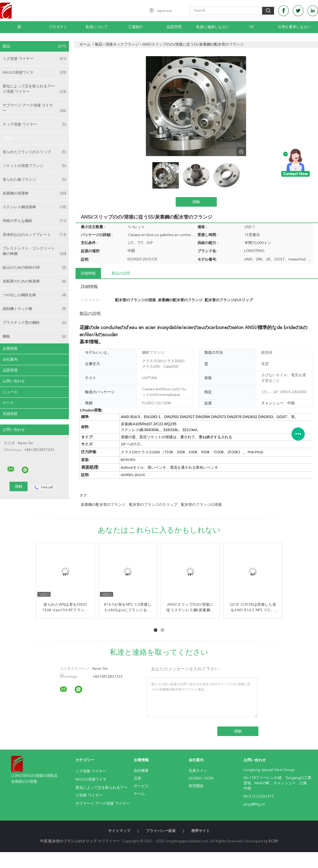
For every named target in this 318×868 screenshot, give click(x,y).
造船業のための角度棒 (34, 281)
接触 (196, 202)
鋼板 (34, 336)
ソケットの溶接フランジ (34, 166)
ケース (8, 403)
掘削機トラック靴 (34, 309)
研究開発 (196, 786)
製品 (34, 46)
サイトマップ (119, 831)
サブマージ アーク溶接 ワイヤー (34, 108)
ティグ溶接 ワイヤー (34, 125)
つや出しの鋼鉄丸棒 (34, 295)
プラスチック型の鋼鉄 (34, 323)
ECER (273, 841)
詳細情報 (88, 273)
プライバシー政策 (161, 831)
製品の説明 (121, 273)
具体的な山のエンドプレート (34, 235)
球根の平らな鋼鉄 (34, 221)
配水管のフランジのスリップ (153, 505)
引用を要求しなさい (294, 27)
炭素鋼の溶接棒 (34, 193)
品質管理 (174, 27)
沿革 (138, 778)
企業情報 (10, 349)
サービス (141, 786)
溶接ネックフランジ (34, 138)
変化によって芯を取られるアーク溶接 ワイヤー (34, 89)
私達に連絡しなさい (213, 27)
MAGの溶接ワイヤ (34, 73)
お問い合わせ (14, 381)
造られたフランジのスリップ (34, 152)
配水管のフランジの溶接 (201, 505)
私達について (97, 27)
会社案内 (10, 360)
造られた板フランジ (34, 180)
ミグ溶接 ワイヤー (34, 59)
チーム (139, 794)
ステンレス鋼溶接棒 (34, 207)
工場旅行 (135, 27)
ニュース (10, 392)
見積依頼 (10, 414)
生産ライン (198, 771)
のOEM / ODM (201, 778)
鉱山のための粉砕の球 (34, 268)
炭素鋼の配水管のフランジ (103, 505)
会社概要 (141, 771)
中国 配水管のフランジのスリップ (68, 841)
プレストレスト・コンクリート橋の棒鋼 (34, 252)
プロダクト (58, 27)
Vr (251, 27)
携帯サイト (201, 831)
